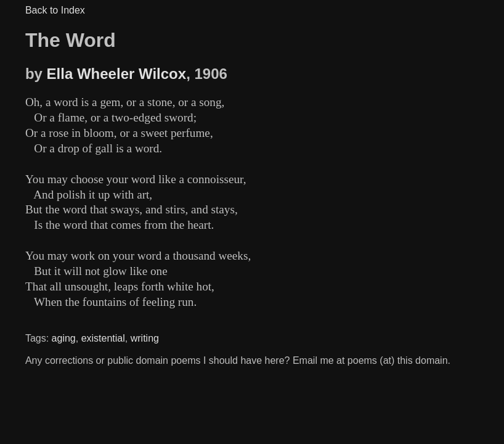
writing (145, 338)
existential (103, 338)
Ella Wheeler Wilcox (117, 74)
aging (64, 338)
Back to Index (55, 10)
